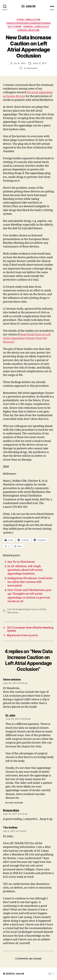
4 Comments (31, 68)
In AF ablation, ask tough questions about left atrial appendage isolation (25, 570)
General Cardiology (36, 27)
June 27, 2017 (40, 63)
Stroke (43, 609)
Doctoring (15, 27)
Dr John (22, 63)
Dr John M (28, 6)
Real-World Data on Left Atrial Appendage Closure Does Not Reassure (27, 338)
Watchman (13, 612)
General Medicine (28, 30)
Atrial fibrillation (28, 20)
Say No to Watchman (21, 562)
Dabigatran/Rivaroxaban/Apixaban (29, 23)
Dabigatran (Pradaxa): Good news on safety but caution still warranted (30, 582)
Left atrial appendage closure (23, 609)
